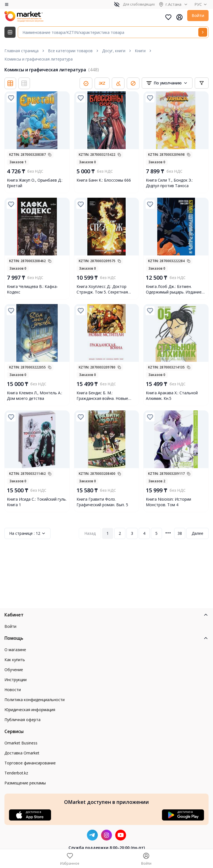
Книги (140, 51)
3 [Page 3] (132, 533)
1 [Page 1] (108, 533)
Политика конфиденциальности (35, 700)
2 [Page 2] (120, 533)
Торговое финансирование (30, 763)
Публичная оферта (22, 720)
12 (27, 533)
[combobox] (167, 83)
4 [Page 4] (144, 533)
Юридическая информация (30, 710)
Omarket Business (21, 743)
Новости (13, 690)
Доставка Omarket (22, 753)
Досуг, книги (114, 51)
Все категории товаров (70, 51)
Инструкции (16, 680)
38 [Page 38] (180, 533)
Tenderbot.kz (16, 773)
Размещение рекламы (25, 783)
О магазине (15, 650)
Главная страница (21, 51)
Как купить (15, 660)
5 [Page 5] (156, 533)
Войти (198, 15)
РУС (201, 4)
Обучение (14, 670)
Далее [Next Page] (197, 533)
